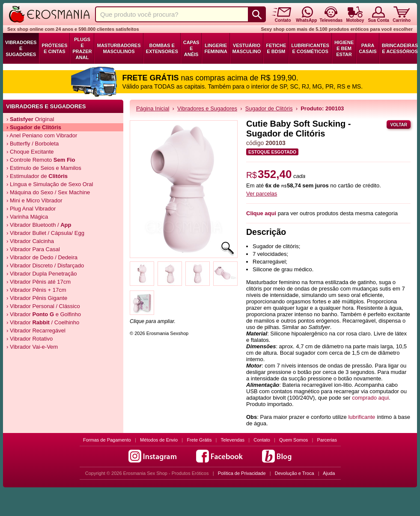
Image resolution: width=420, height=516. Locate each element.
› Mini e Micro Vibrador (34, 200)
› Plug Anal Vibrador (31, 209)
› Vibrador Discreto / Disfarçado (45, 265)
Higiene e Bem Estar (344, 48)
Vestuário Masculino (247, 48)
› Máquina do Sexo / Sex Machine (48, 192)
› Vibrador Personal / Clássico (43, 306)
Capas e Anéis (191, 48)
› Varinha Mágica (27, 217)
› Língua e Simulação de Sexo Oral (50, 184)
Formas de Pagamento (107, 440)
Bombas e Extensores (162, 48)
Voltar (399, 125)
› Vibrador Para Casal (33, 249)
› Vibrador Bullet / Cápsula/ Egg (45, 233)
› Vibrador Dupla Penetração (42, 274)
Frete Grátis (199, 440)
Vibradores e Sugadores (21, 48)
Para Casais (368, 48)
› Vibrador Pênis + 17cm (36, 290)
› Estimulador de (37, 176)
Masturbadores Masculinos (119, 48)
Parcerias (327, 440)
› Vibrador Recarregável (36, 331)
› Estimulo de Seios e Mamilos (44, 168)
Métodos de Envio (159, 440)
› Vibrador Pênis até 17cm (39, 282)
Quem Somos (293, 440)
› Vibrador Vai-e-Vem (32, 347)
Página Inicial (153, 108)
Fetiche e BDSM (276, 48)
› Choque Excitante (30, 152)
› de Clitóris (34, 127)
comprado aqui (370, 398)
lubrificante (362, 417)
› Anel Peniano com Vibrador (42, 135)
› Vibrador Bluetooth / (39, 225)
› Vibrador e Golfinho (44, 314)
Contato (262, 440)
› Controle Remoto (41, 160)
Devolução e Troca (295, 473)
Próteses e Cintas (54, 48)
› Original (30, 119)
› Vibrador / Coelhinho (43, 322)
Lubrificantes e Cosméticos (310, 48)
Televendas (232, 440)
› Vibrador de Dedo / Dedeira (42, 257)
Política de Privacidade (242, 473)
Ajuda (329, 473)
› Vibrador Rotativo (30, 339)
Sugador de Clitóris (269, 108)
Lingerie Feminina (216, 48)
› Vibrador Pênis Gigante (37, 298)
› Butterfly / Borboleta (33, 144)
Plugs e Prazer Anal (82, 48)
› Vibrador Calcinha (30, 241)
